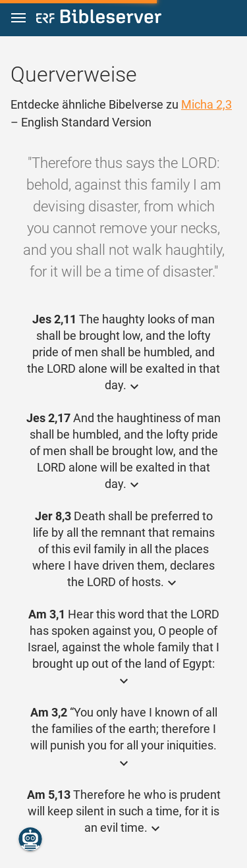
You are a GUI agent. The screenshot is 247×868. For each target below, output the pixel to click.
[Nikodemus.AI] (30, 839)
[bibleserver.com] (99, 19)
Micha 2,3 (206, 104)
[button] (18, 18)
